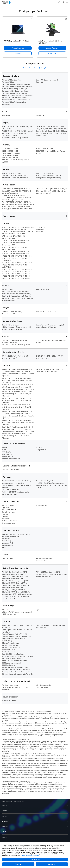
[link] (18, 53)
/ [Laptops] (15, 801)
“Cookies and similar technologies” (30, 856)
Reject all (18, 864)
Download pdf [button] (29, 68)
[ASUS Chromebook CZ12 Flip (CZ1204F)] (52, 42)
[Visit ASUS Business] (7, 801)
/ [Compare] (21, 801)
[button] (59, 2)
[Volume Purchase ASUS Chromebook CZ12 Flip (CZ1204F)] (52, 48)
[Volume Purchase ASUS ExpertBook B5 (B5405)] (18, 48)
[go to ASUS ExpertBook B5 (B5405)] (18, 30)
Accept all (52, 864)
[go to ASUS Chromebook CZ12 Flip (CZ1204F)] (52, 30)
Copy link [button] (43, 68)
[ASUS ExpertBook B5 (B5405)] (18, 42)
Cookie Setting (35, 859)
